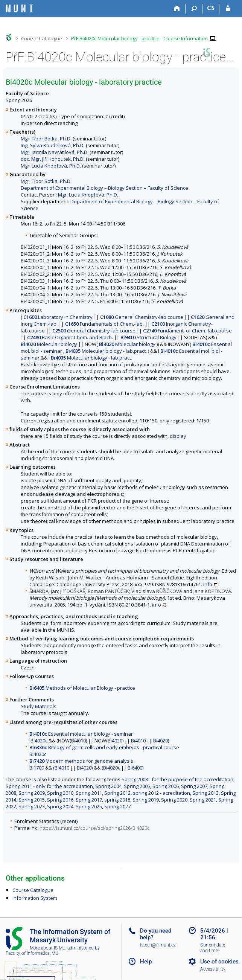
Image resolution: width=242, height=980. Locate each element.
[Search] (194, 9)
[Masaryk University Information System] (19, 8)
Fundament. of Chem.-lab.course (187, 331)
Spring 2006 (166, 786)
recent (69, 821)
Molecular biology (49, 344)
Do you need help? (156, 934)
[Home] (177, 9)
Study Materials (39, 706)
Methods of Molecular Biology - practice (82, 688)
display (178, 436)
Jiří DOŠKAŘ (73, 591)
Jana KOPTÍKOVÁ (212, 591)
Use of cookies (219, 962)
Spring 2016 (60, 800)
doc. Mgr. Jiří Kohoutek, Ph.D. (53, 159)
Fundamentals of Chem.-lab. (104, 324)
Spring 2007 (194, 786)
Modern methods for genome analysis (81, 761)
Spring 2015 (32, 800)
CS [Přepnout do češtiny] (211, 8)
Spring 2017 (89, 800)
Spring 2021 (203, 800)
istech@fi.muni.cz (158, 945)
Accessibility (213, 969)
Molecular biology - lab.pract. (106, 351)
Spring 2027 (117, 806)
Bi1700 (37, 768)
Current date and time (213, 948)
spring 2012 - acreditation (161, 793)
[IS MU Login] (228, 9)
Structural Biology (148, 337)
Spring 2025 (89, 806)
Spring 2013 (205, 793)
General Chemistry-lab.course (142, 317)
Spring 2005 (137, 786)
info (208, 584)
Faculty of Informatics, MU (32, 953)
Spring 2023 (32, 806)
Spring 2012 (117, 793)
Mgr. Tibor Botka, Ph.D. (46, 139)
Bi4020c (39, 741)
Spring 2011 (89, 793)
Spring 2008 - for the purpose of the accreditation (177, 779)
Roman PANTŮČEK (108, 591)
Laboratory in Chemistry (58, 317)
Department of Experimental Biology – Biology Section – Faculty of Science (104, 188)
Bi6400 (135, 768)
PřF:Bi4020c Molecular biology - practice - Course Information (139, 38)
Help (146, 962)
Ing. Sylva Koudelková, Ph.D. (53, 145)
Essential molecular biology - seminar (81, 734)
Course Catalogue (42, 38)
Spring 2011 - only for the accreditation (49, 786)
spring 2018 (117, 800)
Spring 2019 (146, 800)
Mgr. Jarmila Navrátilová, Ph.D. (55, 152)
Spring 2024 (60, 806)
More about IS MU (48, 948)
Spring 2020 (174, 800)
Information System (35, 898)
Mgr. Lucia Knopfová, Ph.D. (51, 166)
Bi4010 (78, 741)
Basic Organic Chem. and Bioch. (70, 337)
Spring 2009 (32, 793)
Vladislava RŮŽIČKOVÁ (157, 591)
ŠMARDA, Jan (44, 591)
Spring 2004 (108, 786)
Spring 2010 (60, 793)
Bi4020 (115, 741)
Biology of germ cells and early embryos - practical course (104, 747)
